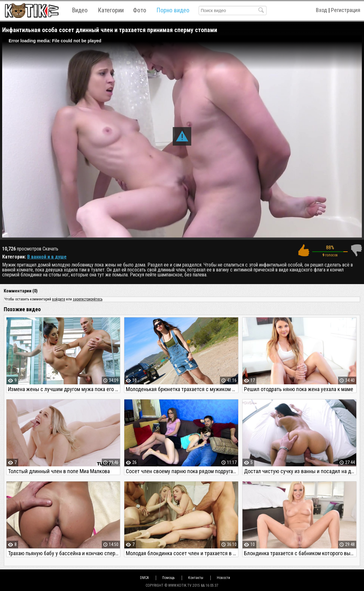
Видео (80, 10)
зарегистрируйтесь (88, 299)
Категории (111, 10)
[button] (182, 136)
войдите (59, 299)
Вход (321, 10)
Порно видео (173, 10)
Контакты (196, 578)
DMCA (144, 578)
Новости (223, 578)
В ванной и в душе (47, 257)
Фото (140, 10)
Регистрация (346, 10)
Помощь (168, 578)
